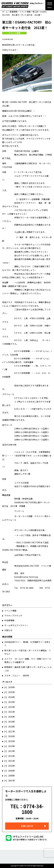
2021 (11, 712)
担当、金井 (31, 535)
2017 (11, 731)
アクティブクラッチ (13, 616)
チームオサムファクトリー (16, 625)
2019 (11, 722)
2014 (11, 746)
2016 (11, 736)
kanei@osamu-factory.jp (26, 577)
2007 (11, 781)
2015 (11, 741)
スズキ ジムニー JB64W (17, 675)
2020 (11, 717)
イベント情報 (14, 33)
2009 (11, 771)
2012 (11, 756)
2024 (11, 697)
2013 (11, 751)
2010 (11, 766)
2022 (11, 707)
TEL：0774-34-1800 (27, 809)
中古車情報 (9, 620)
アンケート (19, 511)
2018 (11, 727)
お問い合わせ (27, 826)
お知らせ (8, 630)
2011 (11, 761)
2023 (11, 702)
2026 (11, 687)
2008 (11, 776)
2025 (11, 692)
